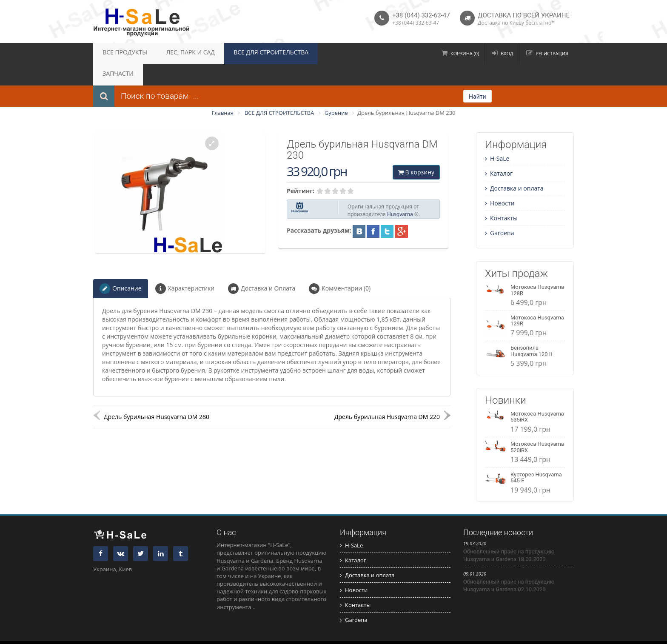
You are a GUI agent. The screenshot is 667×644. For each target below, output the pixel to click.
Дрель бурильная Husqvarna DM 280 (157, 395)
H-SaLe (497, 137)
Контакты (501, 197)
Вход (507, 53)
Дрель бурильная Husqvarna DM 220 (387, 395)
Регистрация (552, 53)
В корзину (416, 151)
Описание (121, 267)
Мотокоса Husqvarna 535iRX (537, 395)
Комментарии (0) (340, 267)
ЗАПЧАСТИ (309, 54)
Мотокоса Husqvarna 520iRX (537, 426)
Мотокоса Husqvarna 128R (537, 269)
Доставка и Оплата (262, 267)
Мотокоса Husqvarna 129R (537, 299)
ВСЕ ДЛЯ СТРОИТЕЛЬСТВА (247, 54)
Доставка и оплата (514, 167)
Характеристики (185, 267)
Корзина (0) (465, 53)
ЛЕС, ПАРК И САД (177, 54)
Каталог (499, 152)
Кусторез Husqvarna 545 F (536, 456)
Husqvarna (400, 193)
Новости (500, 182)
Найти (477, 75)
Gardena (499, 212)
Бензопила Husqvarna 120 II (531, 329)
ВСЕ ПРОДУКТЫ (120, 54)
